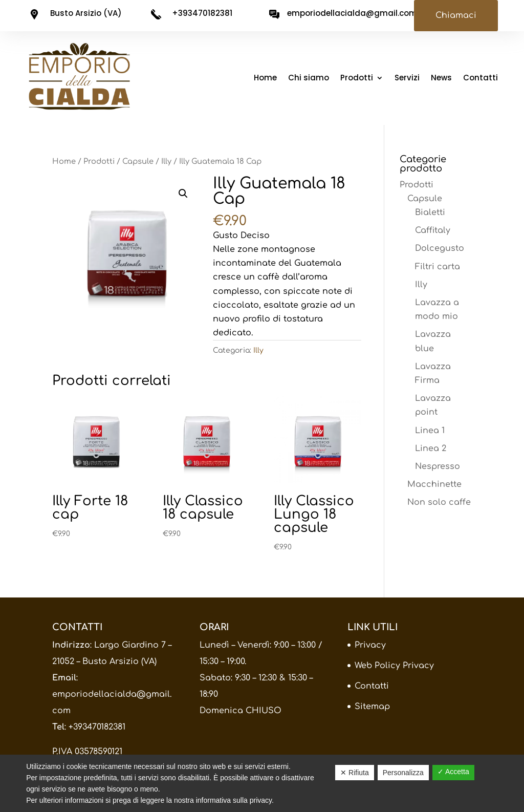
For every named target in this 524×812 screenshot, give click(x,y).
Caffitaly (433, 230)
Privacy (370, 645)
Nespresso (438, 466)
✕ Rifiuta (355, 773)
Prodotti (357, 79)
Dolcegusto (440, 248)
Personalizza (403, 773)
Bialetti (430, 212)
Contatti (481, 79)
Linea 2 (431, 448)
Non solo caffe (439, 502)
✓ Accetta (453, 772)
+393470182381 (97, 727)
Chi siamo (309, 79)
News (441, 79)
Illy (166, 161)
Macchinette (434, 484)
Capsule (138, 161)
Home (265, 79)
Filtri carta (438, 267)
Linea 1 (430, 431)
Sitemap (372, 707)
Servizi (407, 79)
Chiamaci (456, 15)
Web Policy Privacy (394, 666)
